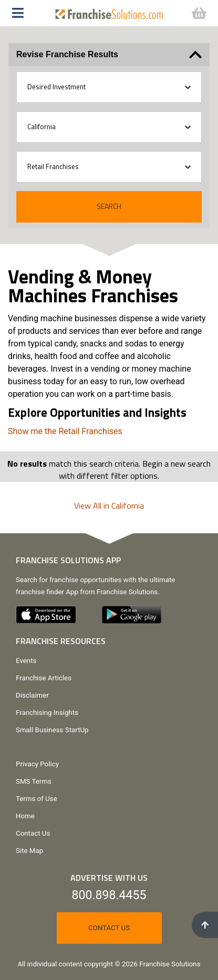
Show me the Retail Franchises (65, 431)
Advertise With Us (109, 878)
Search (109, 206)
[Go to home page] (109, 11)
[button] (23, 13)
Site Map (29, 851)
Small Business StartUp (52, 730)
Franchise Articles (44, 678)
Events (26, 661)
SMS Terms (34, 781)
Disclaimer (32, 695)
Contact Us (33, 833)
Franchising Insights (47, 713)
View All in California (109, 505)
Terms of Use (37, 799)
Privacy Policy (37, 764)
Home (25, 816)
